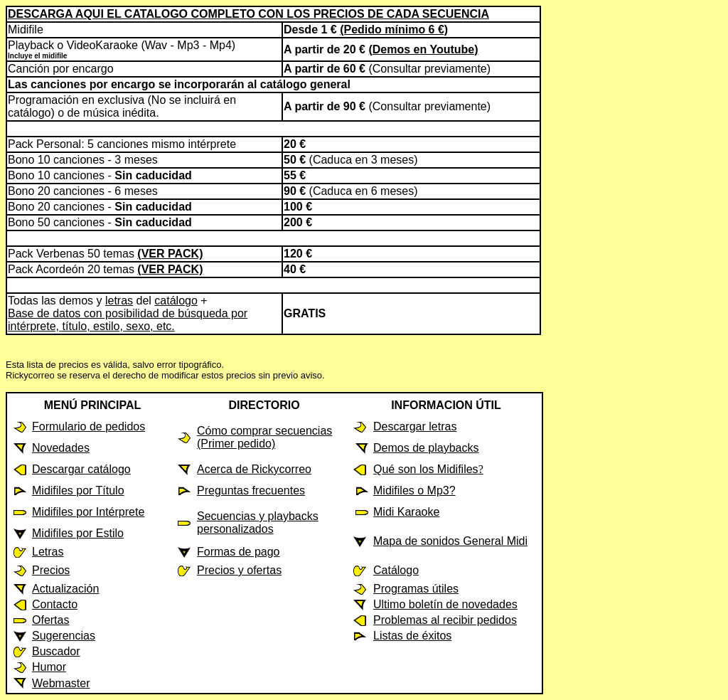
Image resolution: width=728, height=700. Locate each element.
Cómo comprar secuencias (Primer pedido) (264, 437)
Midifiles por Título (78, 490)
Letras (48, 552)
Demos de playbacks (426, 448)
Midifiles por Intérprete (88, 512)
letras (119, 301)
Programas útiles (416, 589)
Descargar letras (415, 426)
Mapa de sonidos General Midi (450, 541)
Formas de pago (239, 552)
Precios (51, 570)
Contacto (55, 604)
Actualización (65, 589)
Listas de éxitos (412, 636)
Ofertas (50, 620)
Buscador (56, 651)
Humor (49, 667)
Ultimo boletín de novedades (445, 604)
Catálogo (396, 570)
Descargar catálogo (81, 469)
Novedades (61, 448)
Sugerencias (64, 636)
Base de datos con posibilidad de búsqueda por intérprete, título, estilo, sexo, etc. (128, 320)
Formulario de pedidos (89, 426)
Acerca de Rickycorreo (254, 469)
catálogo (176, 301)
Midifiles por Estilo (78, 533)
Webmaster (61, 683)
